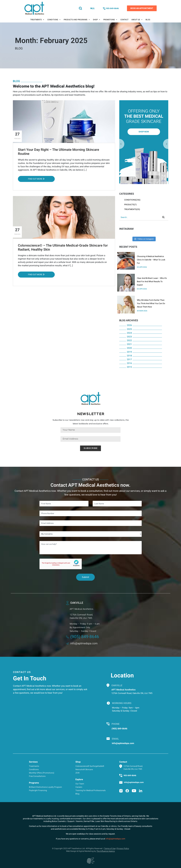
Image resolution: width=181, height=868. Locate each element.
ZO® (77, 773)
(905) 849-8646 (83, 637)
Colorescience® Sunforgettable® (90, 766)
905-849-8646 (111, 9)
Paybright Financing (38, 790)
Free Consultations (37, 776)
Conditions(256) (132, 200)
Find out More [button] (36, 179)
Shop (97, 20)
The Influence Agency (106, 851)
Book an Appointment (142, 8)
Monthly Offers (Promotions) (42, 773)
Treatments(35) (132, 209)
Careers (79, 787)
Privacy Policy (123, 849)
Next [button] (122, 144)
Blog (148, 20)
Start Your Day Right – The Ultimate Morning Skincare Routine (59, 152)
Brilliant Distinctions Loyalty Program (45, 787)
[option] (144, 142)
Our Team (80, 784)
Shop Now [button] (144, 132)
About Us (137, 20)
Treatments (37, 20)
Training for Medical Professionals (90, 790)
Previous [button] (166, 144)
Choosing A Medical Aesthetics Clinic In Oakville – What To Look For (151, 260)
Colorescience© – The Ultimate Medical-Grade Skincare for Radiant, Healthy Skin (63, 248)
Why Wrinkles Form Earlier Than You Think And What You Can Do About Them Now (151, 303)
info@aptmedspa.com (82, 643)
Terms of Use (110, 849)
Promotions (110, 20)
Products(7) (130, 205)
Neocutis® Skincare (84, 770)
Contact (124, 20)
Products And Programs (77, 20)
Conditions (54, 20)
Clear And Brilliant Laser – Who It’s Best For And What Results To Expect (152, 282)
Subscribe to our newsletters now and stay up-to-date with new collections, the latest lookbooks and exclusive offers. (91, 422)
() (92, 8)
